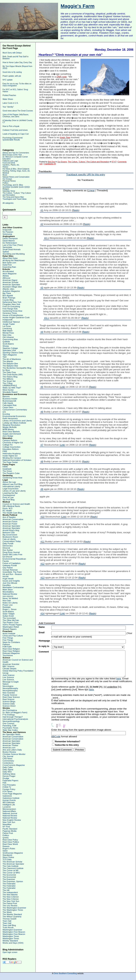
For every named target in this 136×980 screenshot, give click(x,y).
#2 (42, 224)
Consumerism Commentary (15, 410)
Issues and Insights (11, 581)
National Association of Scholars (17, 460)
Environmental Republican (14, 559)
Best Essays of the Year (12, 155)
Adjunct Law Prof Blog (12, 484)
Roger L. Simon (9, 609)
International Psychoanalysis (15, 719)
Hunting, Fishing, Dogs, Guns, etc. (16, 171)
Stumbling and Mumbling (14, 254)
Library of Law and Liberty (14, 491)
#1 (42, 210)
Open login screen (10, 952)
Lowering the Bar (10, 493)
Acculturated (8, 271)
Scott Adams (8, 344)
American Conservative (13, 519)
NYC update (7, 80)
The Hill (6, 890)
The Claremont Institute (13, 868)
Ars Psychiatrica (10, 710)
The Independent (10, 892)
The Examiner (9, 879)
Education (7, 159)
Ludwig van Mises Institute (14, 423)
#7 (42, 445)
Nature (6, 684)
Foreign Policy (9, 789)
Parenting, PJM (9, 726)
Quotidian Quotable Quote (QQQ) (16, 187)
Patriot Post (8, 833)
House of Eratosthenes (13, 315)
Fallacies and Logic (10, 161)
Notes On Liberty (10, 603)
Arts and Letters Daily (12, 750)
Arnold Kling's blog (11, 530)
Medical (6, 173)
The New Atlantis (10, 895)
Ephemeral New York (12, 302)
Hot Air (6, 576)
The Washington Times (13, 910)
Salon (5, 851)
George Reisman (10, 570)
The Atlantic (8, 361)
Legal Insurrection (10, 489)
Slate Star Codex (10, 730)
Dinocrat (6, 548)
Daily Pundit (8, 543)
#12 (43, 564)
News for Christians (11, 642)
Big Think (7, 293)
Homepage (44, 641)
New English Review (12, 820)
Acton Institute (9, 633)
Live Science (8, 677)
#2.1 (46, 238)
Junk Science (8, 675)
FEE (4, 783)
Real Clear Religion (11, 649)
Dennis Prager (9, 776)
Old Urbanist (8, 337)
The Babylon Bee (10, 364)
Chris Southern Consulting (65, 974)
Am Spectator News (11, 734)
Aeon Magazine (9, 274)
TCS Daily (7, 859)
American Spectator (11, 285)
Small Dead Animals (12, 249)
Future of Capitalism (12, 563)
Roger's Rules (9, 849)
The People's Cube (11, 473)
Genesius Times (10, 313)
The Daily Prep (9, 372)
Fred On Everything (11, 306)
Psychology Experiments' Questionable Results (13, 139)
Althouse (6, 278)
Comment (44, 652)
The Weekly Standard (12, 914)
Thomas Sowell (9, 919)
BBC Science (8, 666)
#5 (42, 387)
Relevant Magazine (11, 653)
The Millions (8, 379)
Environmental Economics (14, 416)
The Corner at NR (10, 870)
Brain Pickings (9, 298)
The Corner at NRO (11, 873)
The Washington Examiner (14, 908)
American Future (10, 522)
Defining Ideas (9, 774)
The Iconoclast (9, 618)
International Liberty (11, 486)
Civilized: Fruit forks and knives (15, 130)
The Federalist (9, 884)
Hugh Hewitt (8, 579)
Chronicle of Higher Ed (13, 443)
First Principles (9, 785)
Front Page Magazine (12, 794)
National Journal (10, 813)
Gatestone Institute (11, 798)
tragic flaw (65, 138)
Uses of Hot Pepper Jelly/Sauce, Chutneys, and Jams (16, 116)
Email (42, 633)
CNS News (7, 759)
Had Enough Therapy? (13, 717)
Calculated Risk (9, 405)
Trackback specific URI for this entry (86, 175)
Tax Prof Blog (8, 500)
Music (5, 175)
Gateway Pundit (10, 565)
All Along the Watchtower (14, 260)
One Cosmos (8, 723)
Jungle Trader (9, 324)
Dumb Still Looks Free (12, 554)
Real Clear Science (11, 697)
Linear (91, 190)
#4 (42, 332)
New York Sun (9, 822)
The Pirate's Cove (10, 622)
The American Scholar (12, 862)
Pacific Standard (10, 829)
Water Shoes (8, 99)
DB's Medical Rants (11, 506)
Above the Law (9, 482)
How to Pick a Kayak (11, 126)
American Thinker (10, 745)
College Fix (8, 445)
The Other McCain (11, 620)
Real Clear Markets (11, 432)
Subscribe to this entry (67, 745)
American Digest (10, 280)
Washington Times (11, 936)
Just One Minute (10, 583)
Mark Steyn (8, 590)
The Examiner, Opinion (13, 881)
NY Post (6, 827)
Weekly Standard (10, 941)
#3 (42, 288)
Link (62, 387)
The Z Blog (7, 383)
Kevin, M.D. (8, 508)
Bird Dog (51, 162)
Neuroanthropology (11, 721)
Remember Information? (68, 742)
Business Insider (10, 399)
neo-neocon (8, 596)
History (5, 167)
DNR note (62, 77)
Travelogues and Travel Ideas (15, 199)
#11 (43, 542)
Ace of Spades (9, 517)
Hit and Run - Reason (12, 574)
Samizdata (7, 247)
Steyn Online (8, 857)
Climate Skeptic (9, 669)
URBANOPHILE (10, 385)
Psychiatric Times (10, 728)
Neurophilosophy (10, 691)
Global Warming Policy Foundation (18, 671)
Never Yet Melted (10, 598)
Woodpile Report (10, 392)
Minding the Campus (12, 458)
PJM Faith (7, 647)
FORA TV (7, 787)
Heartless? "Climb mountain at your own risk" (71, 55)
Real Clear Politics (11, 842)
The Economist (9, 875)
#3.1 (46, 318)
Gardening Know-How (12, 311)
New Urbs (7, 335)
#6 (42, 412)
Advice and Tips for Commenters (16, 153)
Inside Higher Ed (10, 456)
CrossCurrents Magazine (14, 765)
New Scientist (9, 693)
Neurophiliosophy (10, 688)
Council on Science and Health (16, 504)
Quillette (6, 342)
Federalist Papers (10, 780)
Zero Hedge (8, 436)
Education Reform (11, 449)
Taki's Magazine (10, 355)
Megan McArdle (10, 427)
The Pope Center (10, 462)
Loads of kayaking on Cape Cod (16, 134)
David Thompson (10, 238)
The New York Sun (11, 901)
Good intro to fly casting (12, 72)
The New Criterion (11, 897)
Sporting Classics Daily (13, 353)
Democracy (8, 546)
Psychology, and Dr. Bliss (13, 185)
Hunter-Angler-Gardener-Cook (16, 317)
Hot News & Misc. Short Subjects (16, 169)
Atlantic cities (8, 289)
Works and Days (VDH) (13, 943)
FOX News (7, 791)
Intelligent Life (9, 805)
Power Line (8, 605)
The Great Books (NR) (13, 375)
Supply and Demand (12, 434)
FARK (5, 467)
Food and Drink (9, 163)
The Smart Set (9, 381)
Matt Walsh (8, 331)
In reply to (44, 646)
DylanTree (7, 265)
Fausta (6, 561)
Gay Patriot (8, 568)
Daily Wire (7, 772)
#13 (43, 578)
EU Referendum (10, 243)
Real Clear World (10, 844)
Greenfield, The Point (12, 572)
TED (5, 357)
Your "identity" (8, 107)
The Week (7, 912)
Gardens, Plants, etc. (11, 165)
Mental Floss (8, 333)
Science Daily (9, 704)
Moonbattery (8, 592)
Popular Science (10, 695)
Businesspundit (9, 401)
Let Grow (7, 326)
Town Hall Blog (9, 925)
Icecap (5, 673)
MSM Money (8, 429)
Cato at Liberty (9, 539)
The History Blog (10, 377)
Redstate (7, 607)
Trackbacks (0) (50, 164)
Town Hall (7, 921)
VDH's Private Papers (12, 625)
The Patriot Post (10, 903)
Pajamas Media (9, 831)
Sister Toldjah (9, 614)
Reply (76, 210)
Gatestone (7, 796)
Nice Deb (7, 601)
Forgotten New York (11, 304)
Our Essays (7, 179)
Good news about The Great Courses (18, 111)
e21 (4, 412)
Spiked (6, 252)
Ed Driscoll (7, 557)
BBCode (56, 737)
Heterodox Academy (12, 454)
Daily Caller (8, 767)
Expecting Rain (9, 267)
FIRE (5, 451)
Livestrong (7, 328)
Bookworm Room (10, 537)
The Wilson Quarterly (12, 917)
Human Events (9, 800)
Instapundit (7, 320)
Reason (6, 846)
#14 (43, 613)
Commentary (8, 761)
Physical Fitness (9, 181)
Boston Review (9, 752)
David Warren (9, 241)
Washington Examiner (12, 930)
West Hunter (8, 390)
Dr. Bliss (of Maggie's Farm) (15, 712)
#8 (42, 461)
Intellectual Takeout (11, 322)
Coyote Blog (8, 300)
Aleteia (6, 276)
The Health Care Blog (12, 513)
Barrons (6, 396)
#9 (42, 489)
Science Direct (9, 706)
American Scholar (10, 282)
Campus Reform (10, 440)
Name (42, 627)
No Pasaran (8, 232)
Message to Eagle (11, 682)
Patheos (6, 644)
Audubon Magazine (11, 291)
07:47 (114, 162)
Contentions (8, 763)
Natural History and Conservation (16, 177)
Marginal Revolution (11, 425)
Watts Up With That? (12, 388)
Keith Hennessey (10, 418)
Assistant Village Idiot (12, 287)
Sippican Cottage (10, 348)
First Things (8, 638)
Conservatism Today (12, 541)
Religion (6, 189)
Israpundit (7, 230)
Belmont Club (9, 533)
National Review (10, 594)
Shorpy (6, 346)
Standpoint (7, 855)
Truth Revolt (8, 928)
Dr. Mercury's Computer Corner (15, 157)
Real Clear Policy (10, 840)
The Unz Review (10, 906)
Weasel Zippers (9, 629)
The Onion (7, 471)
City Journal (8, 756)
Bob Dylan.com (9, 263)
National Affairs (9, 811)
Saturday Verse (9, 191)
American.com (9, 748)
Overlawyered (9, 495)
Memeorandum (9, 809)
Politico (6, 835)
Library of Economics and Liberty (17, 421)
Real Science (8, 699)
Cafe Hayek (8, 403)
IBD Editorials (9, 802)
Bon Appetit (8, 296)
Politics (5, 183)
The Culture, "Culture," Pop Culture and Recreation (89, 162)
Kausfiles (7, 585)
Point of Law (8, 497)
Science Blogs (9, 701)
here (119, 679)
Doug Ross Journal (11, 552)
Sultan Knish (8, 616)
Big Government (10, 535)
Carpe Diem (8, 407)
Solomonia (7, 234)
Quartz (6, 838)
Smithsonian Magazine (13, 853)
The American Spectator (13, 864)
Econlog (6, 414)
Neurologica (8, 686)
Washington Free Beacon (14, 932)
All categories (8, 203)
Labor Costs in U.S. (10, 103)
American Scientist (11, 664)
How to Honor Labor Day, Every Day (17, 62)
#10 (43, 517)
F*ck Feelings (9, 715)
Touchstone (8, 655)
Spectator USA (9, 350)
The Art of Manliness (12, 359)
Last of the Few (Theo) (13, 245)
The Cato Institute (10, 866)
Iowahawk (7, 469)
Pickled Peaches (9, 95)
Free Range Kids (10, 309)
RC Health (7, 511)
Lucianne (7, 807)
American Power (10, 524)
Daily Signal (8, 770)
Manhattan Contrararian (13, 587)
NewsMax (7, 824)
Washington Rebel (11, 627)
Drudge (6, 778)
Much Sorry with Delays (12, 53)
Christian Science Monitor (14, 754)
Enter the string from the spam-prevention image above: (81, 730)
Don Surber (8, 550)
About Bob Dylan (10, 258)
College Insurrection (12, 447)
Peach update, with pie (12, 76)
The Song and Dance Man (13, 197)
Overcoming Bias (10, 339)
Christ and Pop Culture (13, 636)
